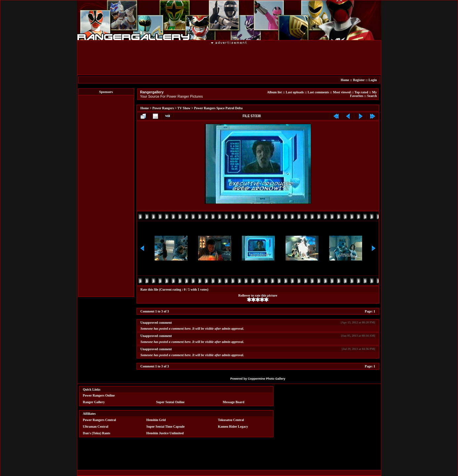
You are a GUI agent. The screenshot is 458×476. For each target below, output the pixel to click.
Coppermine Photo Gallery (267, 379)
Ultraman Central (96, 427)
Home (345, 80)
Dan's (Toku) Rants (97, 433)
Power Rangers (163, 108)
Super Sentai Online (170, 402)
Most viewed (342, 92)
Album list (274, 92)
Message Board (234, 402)
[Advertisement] (229, 59)
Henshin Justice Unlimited (165, 433)
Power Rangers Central (100, 420)
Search (372, 96)
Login (373, 80)
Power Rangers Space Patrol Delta (218, 108)
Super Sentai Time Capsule (165, 427)
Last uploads (295, 92)
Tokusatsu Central (231, 420)
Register (359, 80)
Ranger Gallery (94, 402)
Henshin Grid (156, 420)
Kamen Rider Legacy (233, 427)
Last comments (318, 92)
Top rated (361, 92)
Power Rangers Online (99, 395)
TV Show (184, 108)
